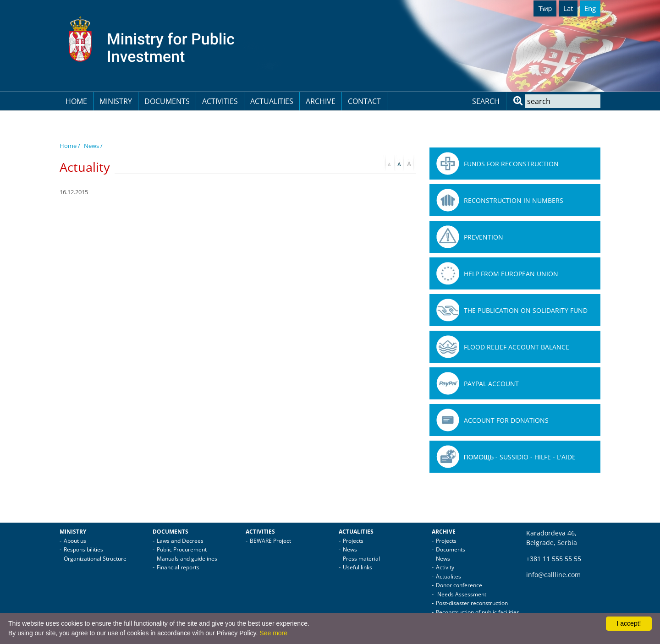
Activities (220, 101)
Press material (361, 559)
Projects (353, 541)
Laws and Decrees (180, 541)
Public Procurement (182, 549)
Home (76, 101)
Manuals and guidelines (187, 559)
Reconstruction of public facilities (478, 612)
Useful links (357, 567)
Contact (364, 101)
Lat (568, 8)
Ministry (116, 101)
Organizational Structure (95, 559)
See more (273, 633)
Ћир (545, 8)
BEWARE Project (270, 541)
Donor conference (459, 585)
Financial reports (178, 567)
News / (93, 146)
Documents (167, 101)
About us (75, 541)
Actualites (448, 576)
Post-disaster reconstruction (472, 603)
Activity (445, 567)
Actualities (272, 101)
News (350, 549)
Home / (70, 146)
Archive (321, 101)
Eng (590, 8)
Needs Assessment (461, 594)
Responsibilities (83, 549)
